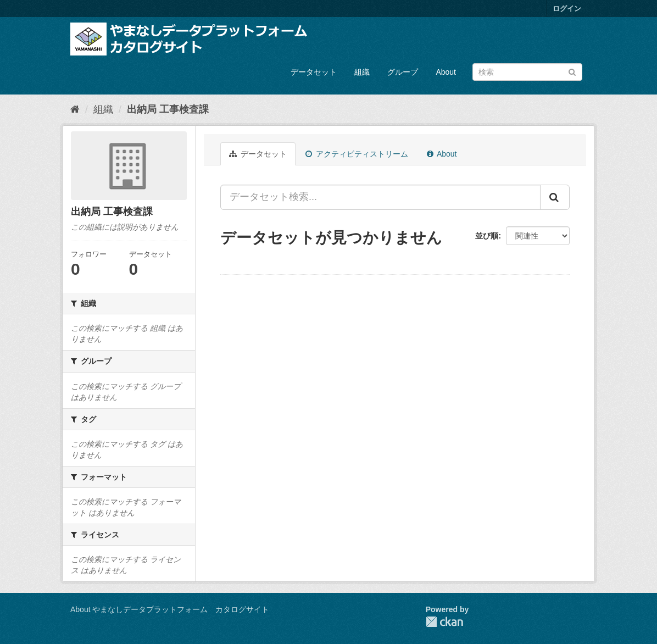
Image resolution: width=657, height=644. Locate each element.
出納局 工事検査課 (168, 109)
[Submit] (572, 71)
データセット (314, 72)
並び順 (487, 236)
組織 (362, 72)
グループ (403, 72)
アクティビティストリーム (357, 154)
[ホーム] (75, 109)
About (446, 72)
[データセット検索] (527, 72)
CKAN (444, 622)
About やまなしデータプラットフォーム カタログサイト (170, 609)
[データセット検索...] (380, 197)
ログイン (567, 9)
